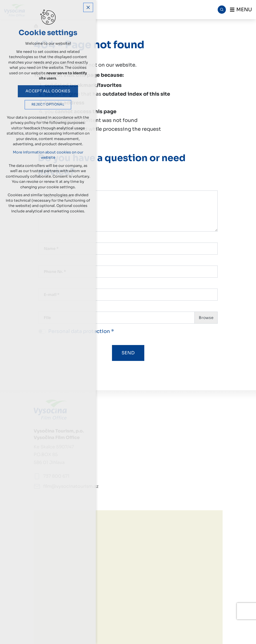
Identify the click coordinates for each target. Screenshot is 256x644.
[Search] (222, 10)
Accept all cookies (48, 91)
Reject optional (48, 104)
